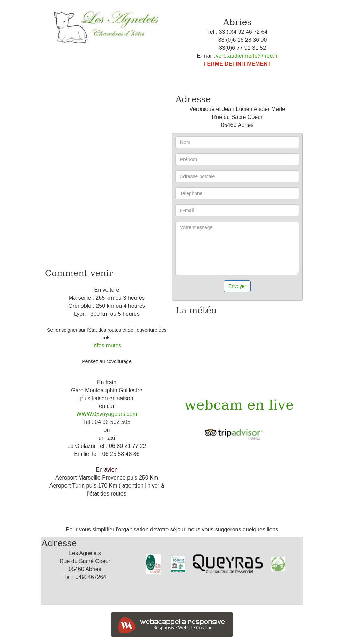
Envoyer (237, 286)
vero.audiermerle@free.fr (247, 56)
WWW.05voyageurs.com (107, 414)
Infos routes (107, 345)
